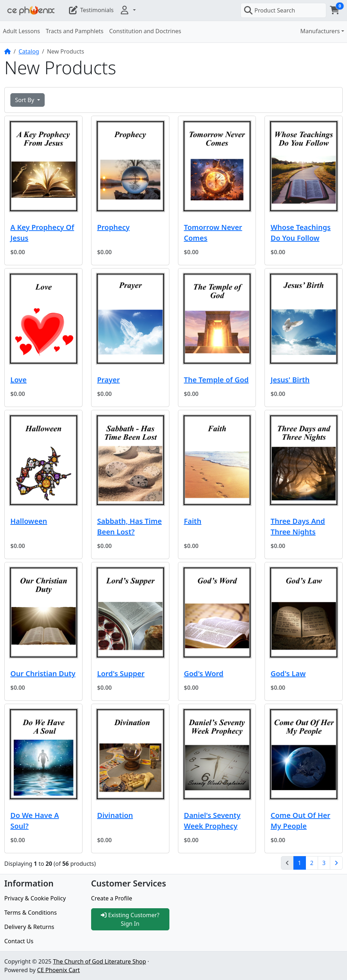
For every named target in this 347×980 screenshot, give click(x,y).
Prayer (109, 380)
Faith (193, 521)
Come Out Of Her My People (300, 821)
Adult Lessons (21, 31)
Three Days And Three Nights (298, 526)
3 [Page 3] (324, 863)
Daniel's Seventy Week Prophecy (212, 821)
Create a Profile (112, 898)
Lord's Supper (121, 674)
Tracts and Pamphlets (75, 31)
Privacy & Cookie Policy (35, 898)
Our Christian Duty (43, 674)
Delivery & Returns (29, 927)
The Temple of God (216, 380)
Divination (115, 815)
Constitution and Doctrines (145, 31)
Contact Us (19, 941)
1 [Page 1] (302, 863)
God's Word (204, 674)
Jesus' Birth (290, 380)
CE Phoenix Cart (59, 970)
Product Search (269, 10)
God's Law (288, 674)
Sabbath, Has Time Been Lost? (130, 526)
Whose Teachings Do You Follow (301, 233)
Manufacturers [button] (320, 31)
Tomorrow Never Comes (213, 233)
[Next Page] (336, 863)
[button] (128, 10)
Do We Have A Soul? (35, 821)
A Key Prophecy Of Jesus (42, 233)
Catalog (29, 51)
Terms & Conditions (31, 913)
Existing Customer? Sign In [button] (130, 919)
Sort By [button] (25, 100)
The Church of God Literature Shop (99, 961)
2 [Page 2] (312, 863)
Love (19, 380)
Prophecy (113, 227)
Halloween (29, 521)
